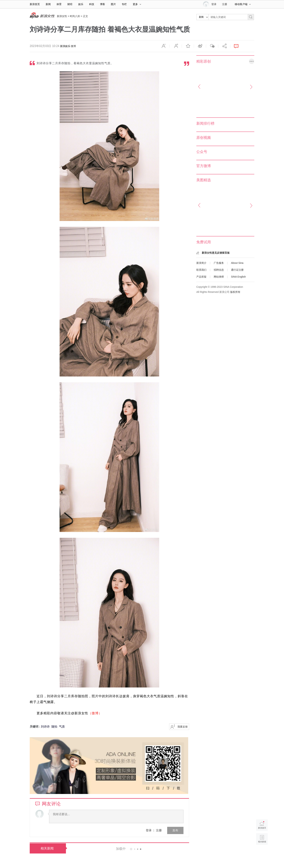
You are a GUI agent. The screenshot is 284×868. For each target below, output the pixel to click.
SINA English (238, 277)
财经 (70, 4)
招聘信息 (219, 270)
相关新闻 (47, 848)
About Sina (237, 263)
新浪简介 (201, 263)
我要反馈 (183, 727)
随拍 (54, 727)
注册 (225, 4)
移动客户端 (243, 4)
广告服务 (219, 263)
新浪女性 (62, 16)
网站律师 (219, 277)
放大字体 (176, 46)
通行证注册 (237, 270)
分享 (224, 46)
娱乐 (81, 4)
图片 (113, 4)
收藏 (188, 46)
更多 (137, 4)
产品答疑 (201, 277)
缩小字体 (164, 46)
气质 (62, 727)
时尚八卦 (75, 16)
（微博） (95, 713)
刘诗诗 (45, 727)
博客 (103, 4)
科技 (92, 4)
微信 (212, 46)
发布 (175, 830)
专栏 (124, 4)
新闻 (48, 4)
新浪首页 (35, 4)
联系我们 (201, 270)
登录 (149, 830)
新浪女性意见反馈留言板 (216, 253)
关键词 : (35, 727)
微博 (73, 46)
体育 (59, 4)
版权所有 (235, 292)
